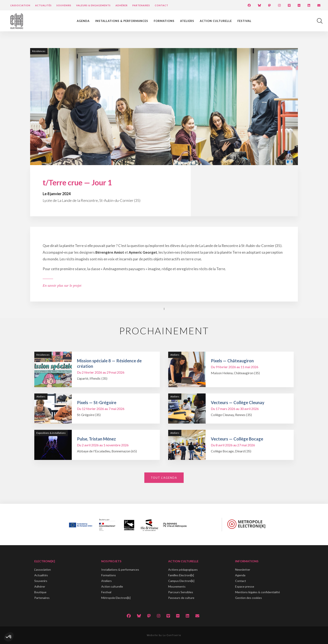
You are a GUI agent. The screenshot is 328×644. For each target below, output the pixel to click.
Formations (164, 21)
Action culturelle (216, 21)
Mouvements (177, 586)
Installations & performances (122, 21)
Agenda (83, 21)
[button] (9, 637)
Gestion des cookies (249, 598)
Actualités (43, 5)
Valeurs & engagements (93, 5)
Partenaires (141, 5)
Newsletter (243, 570)
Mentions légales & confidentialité (258, 592)
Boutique (40, 592)
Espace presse (245, 586)
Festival (244, 21)
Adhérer (122, 5)
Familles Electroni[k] (181, 575)
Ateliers (187, 21)
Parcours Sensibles (181, 592)
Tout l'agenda (164, 478)
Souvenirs (64, 5)
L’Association (20, 5)
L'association (43, 570)
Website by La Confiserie (164, 635)
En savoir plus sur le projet (62, 286)
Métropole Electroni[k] (116, 598)
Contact (161, 5)
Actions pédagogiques (183, 570)
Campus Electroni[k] (181, 581)
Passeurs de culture (181, 598)
